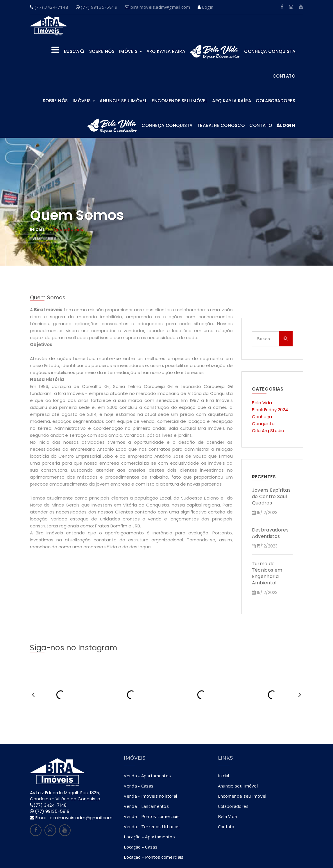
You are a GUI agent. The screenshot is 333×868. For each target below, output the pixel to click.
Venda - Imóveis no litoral (150, 796)
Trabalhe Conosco (221, 125)
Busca (74, 51)
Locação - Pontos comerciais (154, 857)
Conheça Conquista (270, 51)
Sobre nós (102, 51)
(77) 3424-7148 (51, 7)
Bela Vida (262, 403)
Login (208, 7)
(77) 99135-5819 (99, 7)
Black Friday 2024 (270, 410)
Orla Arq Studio (268, 431)
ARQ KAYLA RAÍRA (166, 51)
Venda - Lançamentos (146, 806)
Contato (284, 76)
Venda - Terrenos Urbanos (152, 826)
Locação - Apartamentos (149, 837)
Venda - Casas (139, 786)
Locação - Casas (141, 847)
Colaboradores (275, 101)
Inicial (37, 230)
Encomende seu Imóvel (180, 101)
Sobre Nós (55, 101)
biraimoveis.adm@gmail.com (160, 7)
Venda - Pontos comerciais (152, 816)
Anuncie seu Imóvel (123, 101)
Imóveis (130, 51)
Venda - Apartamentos (147, 776)
